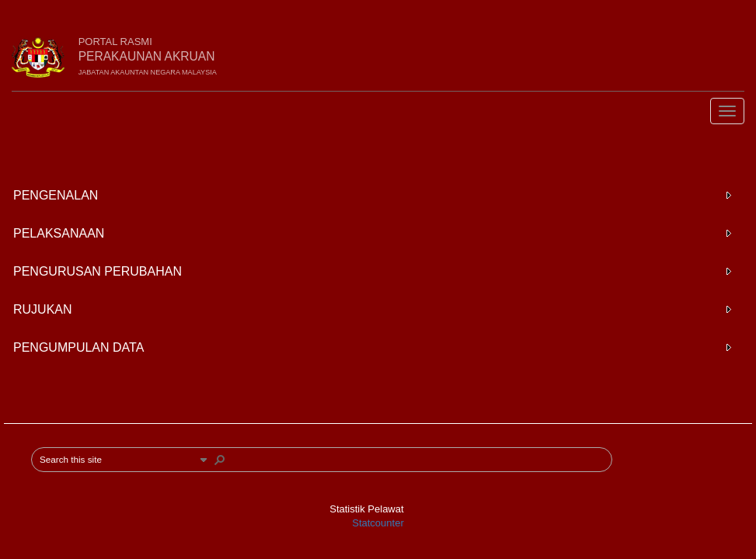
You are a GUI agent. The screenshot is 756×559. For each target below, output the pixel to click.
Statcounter (378, 523)
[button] (204, 460)
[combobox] (117, 460)
